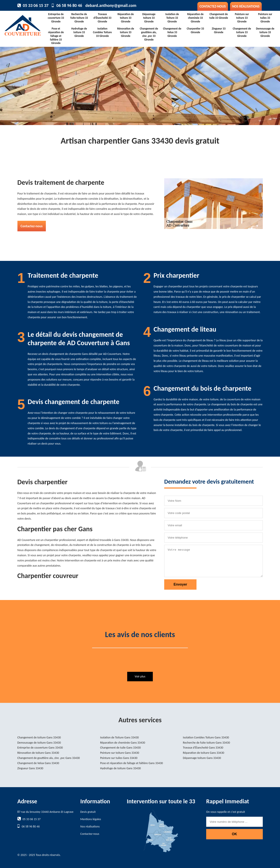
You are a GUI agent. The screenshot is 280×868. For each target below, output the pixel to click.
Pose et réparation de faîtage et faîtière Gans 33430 (131, 763)
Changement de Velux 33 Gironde (172, 32)
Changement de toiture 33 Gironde (242, 32)
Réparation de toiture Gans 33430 (204, 753)
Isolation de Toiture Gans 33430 (119, 737)
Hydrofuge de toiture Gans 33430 (120, 768)
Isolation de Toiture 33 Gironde (172, 18)
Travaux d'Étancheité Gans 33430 (203, 748)
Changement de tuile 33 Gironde (219, 16)
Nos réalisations (246, 6)
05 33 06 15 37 (36, 5)
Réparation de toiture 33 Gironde (126, 18)
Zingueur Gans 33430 (30, 768)
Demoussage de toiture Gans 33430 (39, 743)
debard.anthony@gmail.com (111, 5)
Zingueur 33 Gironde (219, 30)
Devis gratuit (88, 812)
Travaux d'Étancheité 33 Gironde (102, 18)
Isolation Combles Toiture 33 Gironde (102, 32)
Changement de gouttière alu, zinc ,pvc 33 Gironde (149, 34)
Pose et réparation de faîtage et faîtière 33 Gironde (56, 36)
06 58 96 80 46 (69, 5)
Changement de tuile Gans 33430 (120, 748)
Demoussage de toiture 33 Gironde (265, 32)
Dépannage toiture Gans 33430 (202, 758)
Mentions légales (91, 819)
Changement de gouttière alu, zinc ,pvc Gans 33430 (49, 758)
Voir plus (140, 676)
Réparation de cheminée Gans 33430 (123, 743)
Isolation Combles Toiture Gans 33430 (206, 737)
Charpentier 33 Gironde (195, 30)
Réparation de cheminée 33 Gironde (195, 18)
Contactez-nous (213, 6)
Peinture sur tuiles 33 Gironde (265, 18)
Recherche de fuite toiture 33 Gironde (79, 18)
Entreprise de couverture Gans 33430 (40, 748)
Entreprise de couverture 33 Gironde (56, 18)
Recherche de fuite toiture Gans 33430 (207, 743)
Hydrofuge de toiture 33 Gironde (79, 32)
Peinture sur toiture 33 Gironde (242, 18)
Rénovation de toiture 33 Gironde (126, 32)
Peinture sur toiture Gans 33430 (120, 753)
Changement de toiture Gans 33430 (39, 737)
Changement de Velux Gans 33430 (38, 763)
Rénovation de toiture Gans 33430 (38, 753)
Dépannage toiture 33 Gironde (149, 18)
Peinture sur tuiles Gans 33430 (119, 758)
